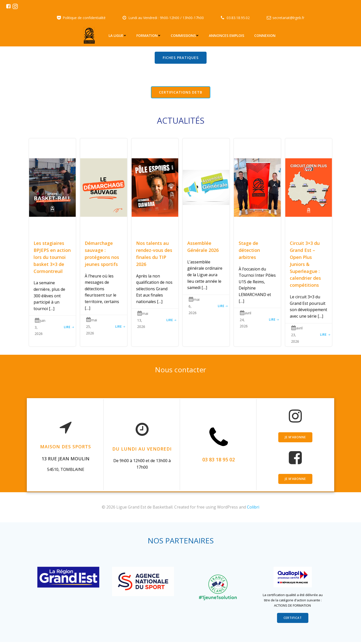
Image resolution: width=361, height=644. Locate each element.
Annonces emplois (227, 35)
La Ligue (118, 35)
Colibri (253, 506)
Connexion (265, 35)
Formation (149, 35)
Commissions (185, 35)
